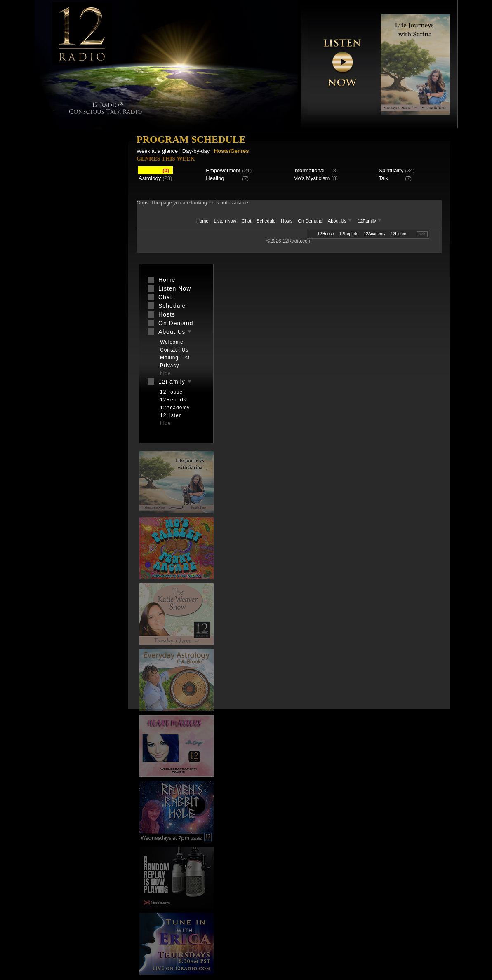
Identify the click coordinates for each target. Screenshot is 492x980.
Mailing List (175, 358)
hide (422, 234)
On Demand (310, 221)
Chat (246, 221)
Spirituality (391, 170)
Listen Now (225, 221)
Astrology (150, 178)
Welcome (172, 342)
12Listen (398, 234)
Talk (383, 178)
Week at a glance (157, 151)
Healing (215, 178)
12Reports (349, 234)
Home (202, 221)
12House (326, 234)
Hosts (287, 221)
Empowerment (223, 170)
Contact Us (174, 350)
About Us (341, 221)
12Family (370, 221)
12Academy (375, 234)
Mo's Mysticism (312, 178)
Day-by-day (196, 151)
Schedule (266, 221)
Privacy (169, 366)
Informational (309, 170)
